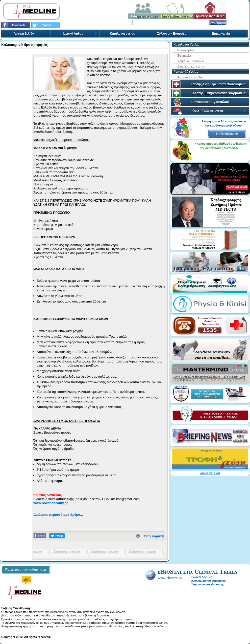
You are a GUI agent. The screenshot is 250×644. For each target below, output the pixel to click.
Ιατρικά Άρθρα (80, 34)
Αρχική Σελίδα (24, 34)
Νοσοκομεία (186, 50)
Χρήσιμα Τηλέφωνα (191, 61)
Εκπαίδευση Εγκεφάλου (210, 102)
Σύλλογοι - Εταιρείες (172, 34)
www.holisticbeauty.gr (51, 503)
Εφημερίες (184, 56)
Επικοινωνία (221, 34)
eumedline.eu (210, 473)
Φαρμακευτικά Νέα (190, 77)
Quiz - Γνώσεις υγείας (220, 111)
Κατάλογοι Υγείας (186, 45)
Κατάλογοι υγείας (122, 34)
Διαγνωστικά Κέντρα (191, 67)
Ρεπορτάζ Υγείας (186, 72)
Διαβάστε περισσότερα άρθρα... (58, 515)
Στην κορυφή (154, 536)
